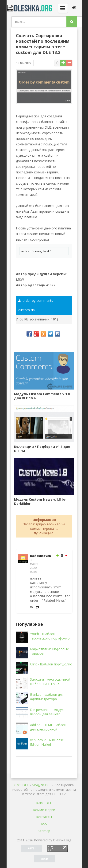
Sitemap (44, 831)
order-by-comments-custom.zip (36, 305)
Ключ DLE (44, 803)
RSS (44, 824)
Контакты (44, 817)
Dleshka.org (30, 8)
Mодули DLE (42, 785)
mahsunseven (40, 556)
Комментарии (44, 810)
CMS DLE (21, 785)
